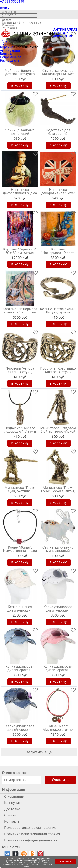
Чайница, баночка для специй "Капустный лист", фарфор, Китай (20, 135)
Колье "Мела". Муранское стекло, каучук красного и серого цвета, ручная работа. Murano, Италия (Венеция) (58, 731)
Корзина (7, 47)
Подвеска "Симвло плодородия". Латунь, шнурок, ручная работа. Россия (20, 433)
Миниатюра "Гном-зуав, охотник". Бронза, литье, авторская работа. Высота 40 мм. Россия (20, 492)
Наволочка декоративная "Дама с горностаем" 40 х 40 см (20, 194)
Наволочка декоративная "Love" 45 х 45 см (58, 193)
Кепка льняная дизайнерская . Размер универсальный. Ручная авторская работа (20, 611)
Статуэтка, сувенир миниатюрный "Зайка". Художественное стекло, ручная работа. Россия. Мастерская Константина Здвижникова (58, 552)
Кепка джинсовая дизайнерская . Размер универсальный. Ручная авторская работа (58, 611)
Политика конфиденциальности (31, 840)
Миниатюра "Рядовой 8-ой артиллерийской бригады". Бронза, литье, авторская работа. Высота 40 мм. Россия (58, 433)
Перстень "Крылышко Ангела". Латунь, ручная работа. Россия (58, 373)
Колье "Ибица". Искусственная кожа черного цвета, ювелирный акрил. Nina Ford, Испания (20, 552)
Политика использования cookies (32, 834)
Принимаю (66, 861)
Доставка (8, 17)
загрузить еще (39, 752)
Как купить (9, 14)
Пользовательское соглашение (30, 828)
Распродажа (10, 60)
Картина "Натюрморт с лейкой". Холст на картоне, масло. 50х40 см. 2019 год (20, 313)
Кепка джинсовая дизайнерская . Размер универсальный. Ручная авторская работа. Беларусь (20, 731)
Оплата (7, 20)
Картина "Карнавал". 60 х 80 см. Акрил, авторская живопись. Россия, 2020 (20, 254)
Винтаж (6, 54)
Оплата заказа (15, 773)
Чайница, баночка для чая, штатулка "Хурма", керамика (20, 74)
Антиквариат (10, 50)
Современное (11, 57)
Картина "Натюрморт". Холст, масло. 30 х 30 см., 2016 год (58, 254)
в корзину (20, 85)
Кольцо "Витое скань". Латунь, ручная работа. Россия (58, 313)
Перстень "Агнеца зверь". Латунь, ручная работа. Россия (20, 373)
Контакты (8, 25)
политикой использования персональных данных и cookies (28, 866)
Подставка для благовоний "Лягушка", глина (58, 134)
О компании (10, 12)
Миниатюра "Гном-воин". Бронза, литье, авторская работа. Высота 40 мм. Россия (58, 492)
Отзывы (7, 23)
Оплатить (60, 780)
